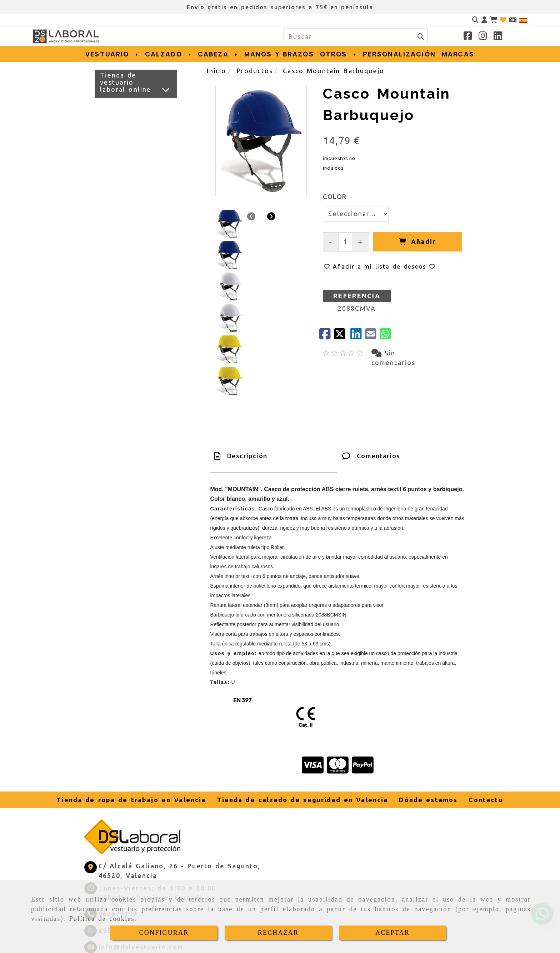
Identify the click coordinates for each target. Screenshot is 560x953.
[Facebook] (468, 37)
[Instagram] (483, 37)
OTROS (338, 54)
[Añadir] (417, 242)
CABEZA (218, 54)
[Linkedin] (498, 37)
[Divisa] (513, 20)
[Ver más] (166, 89)
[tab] (273, 396)
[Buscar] (475, 20)
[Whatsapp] (111, 870)
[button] (484, 20)
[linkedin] (358, 336)
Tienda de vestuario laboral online (126, 82)
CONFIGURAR (164, 933)
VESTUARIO (112, 54)
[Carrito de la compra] (494, 20)
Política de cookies (102, 919)
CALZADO (168, 54)
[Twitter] (342, 336)
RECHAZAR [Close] (278, 933)
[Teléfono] (111, 853)
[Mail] (372, 336)
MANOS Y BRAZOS (279, 54)
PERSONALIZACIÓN (399, 54)
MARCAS (458, 54)
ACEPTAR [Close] (392, 933)
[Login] (503, 20)
